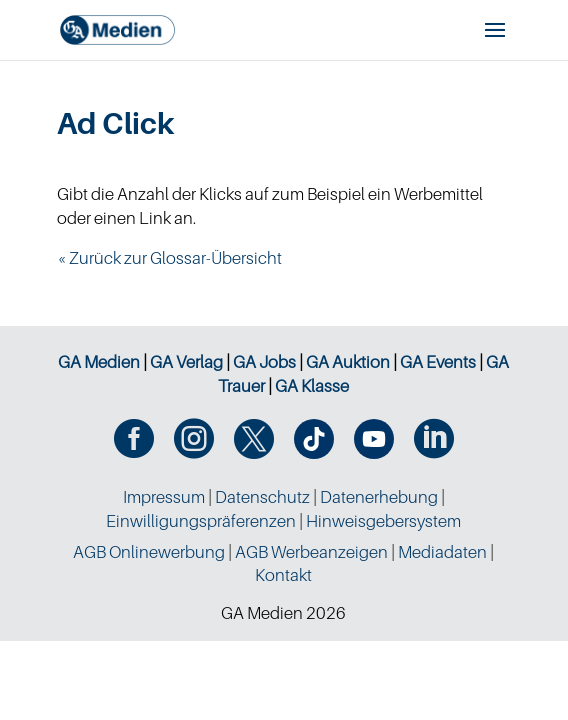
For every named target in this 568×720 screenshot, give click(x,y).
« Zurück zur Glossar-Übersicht (169, 258)
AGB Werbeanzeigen (311, 552)
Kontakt (283, 575)
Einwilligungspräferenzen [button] (201, 521)
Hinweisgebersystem (383, 521)
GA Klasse (312, 386)
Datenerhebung (379, 497)
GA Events (438, 362)
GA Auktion (348, 362)
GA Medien (99, 362)
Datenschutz (262, 497)
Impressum (164, 497)
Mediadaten (442, 552)
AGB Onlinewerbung (149, 552)
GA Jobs (264, 362)
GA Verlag (186, 362)
